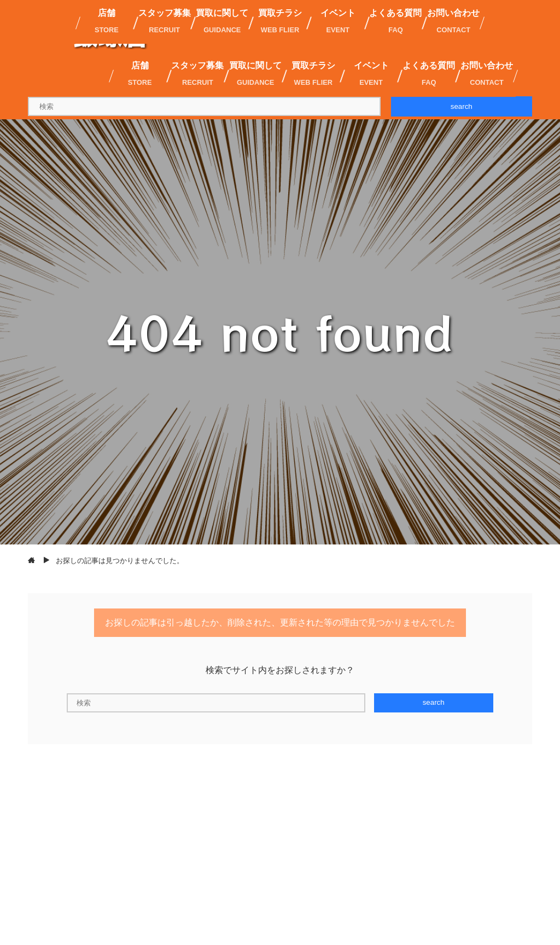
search (462, 106)
